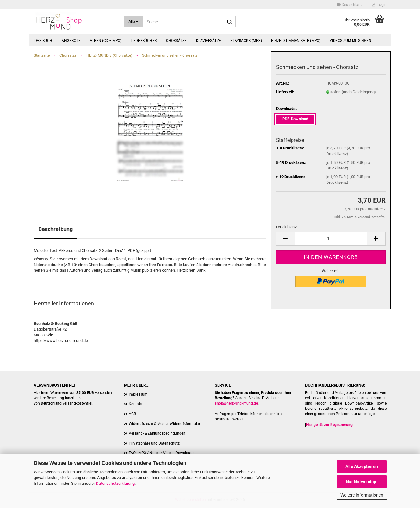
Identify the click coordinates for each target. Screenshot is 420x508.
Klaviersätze (208, 41)
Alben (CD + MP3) (106, 41)
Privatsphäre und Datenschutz (154, 443)
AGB (132, 414)
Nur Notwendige (362, 482)
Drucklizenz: (287, 227)
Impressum (138, 394)
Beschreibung (56, 229)
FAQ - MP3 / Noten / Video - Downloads (162, 453)
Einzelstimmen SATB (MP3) (296, 41)
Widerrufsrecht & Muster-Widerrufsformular (165, 424)
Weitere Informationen (362, 495)
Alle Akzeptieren (362, 466)
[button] (350, 5)
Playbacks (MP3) (246, 41)
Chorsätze (176, 41)
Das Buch (43, 41)
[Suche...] (134, 22)
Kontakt (135, 404)
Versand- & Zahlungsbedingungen (157, 433)
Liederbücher (144, 41)
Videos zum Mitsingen (351, 41)
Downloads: (286, 109)
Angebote (71, 41)
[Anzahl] (331, 239)
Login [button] (379, 5)
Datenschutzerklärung (115, 483)
